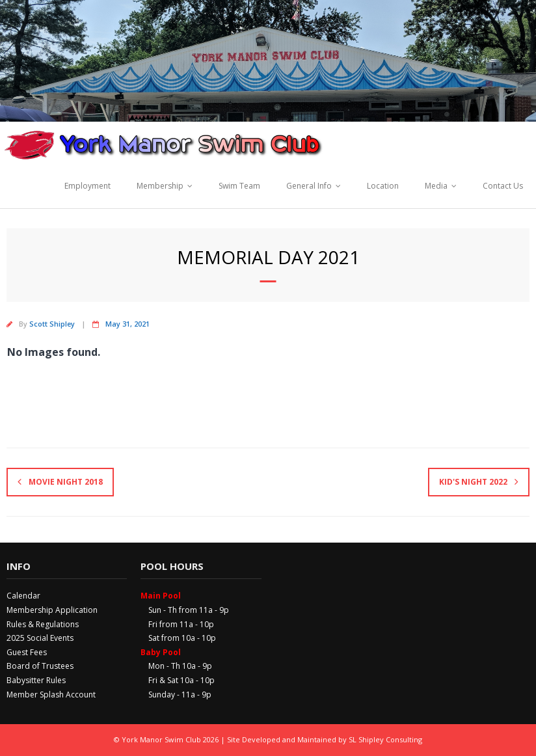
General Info (309, 186)
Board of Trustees (40, 666)
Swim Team (239, 186)
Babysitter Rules (36, 680)
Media (436, 186)
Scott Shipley (52, 324)
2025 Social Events (40, 638)
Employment (87, 186)
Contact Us (503, 186)
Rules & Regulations (43, 624)
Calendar (23, 596)
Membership (160, 186)
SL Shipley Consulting (385, 739)
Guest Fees (27, 652)
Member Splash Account (51, 695)
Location (383, 186)
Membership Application (52, 610)
